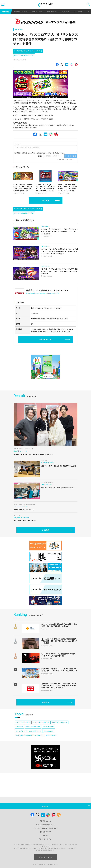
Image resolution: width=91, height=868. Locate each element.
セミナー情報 (52, 11)
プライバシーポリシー (45, 839)
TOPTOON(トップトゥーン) (59, 722)
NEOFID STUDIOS (51, 735)
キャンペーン (19, 29)
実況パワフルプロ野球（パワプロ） (24, 55)
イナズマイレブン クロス (23, 722)
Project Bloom (49, 731)
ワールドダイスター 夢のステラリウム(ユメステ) (29, 735)
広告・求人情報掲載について (46, 825)
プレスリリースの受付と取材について (45, 828)
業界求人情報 (37, 11)
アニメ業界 (78, 11)
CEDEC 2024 (19, 727)
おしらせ (45, 835)
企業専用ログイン (46, 857)
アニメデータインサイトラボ (41, 722)
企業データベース (20, 11)
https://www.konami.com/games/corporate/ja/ (42, 293)
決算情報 (66, 11)
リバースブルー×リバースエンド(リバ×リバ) (28, 731)
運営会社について (45, 821)
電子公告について (45, 832)
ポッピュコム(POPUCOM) (33, 727)
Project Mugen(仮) (49, 727)
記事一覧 (5, 11)
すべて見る (45, 200)
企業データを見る (45, 339)
